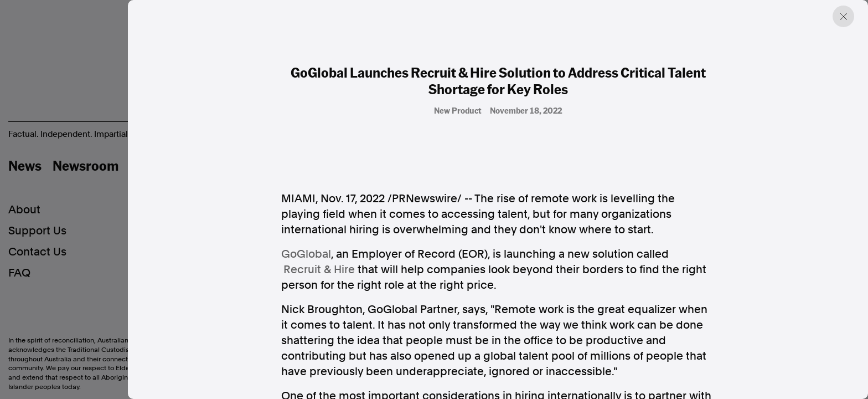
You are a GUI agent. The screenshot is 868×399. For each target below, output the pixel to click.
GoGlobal (306, 254)
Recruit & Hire (319, 269)
